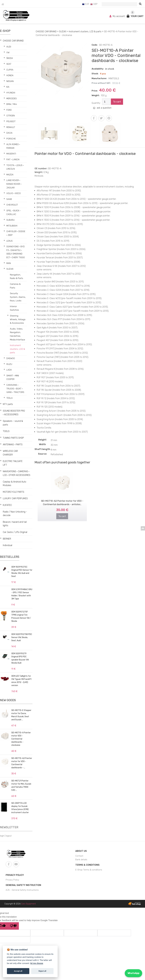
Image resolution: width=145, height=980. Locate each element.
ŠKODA (10, 58)
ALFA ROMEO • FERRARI (13, 146)
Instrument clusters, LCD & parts (17, 349)
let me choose (37, 963)
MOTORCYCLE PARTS (14, 492)
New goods (8, 700)
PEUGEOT (11, 121)
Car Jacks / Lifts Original (15, 532)
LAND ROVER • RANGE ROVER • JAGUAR (14, 184)
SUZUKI (10, 269)
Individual (8, 545)
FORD (9, 110)
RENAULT (11, 127)
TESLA (9, 398)
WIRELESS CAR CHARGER (10, 453)
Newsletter (9, 827)
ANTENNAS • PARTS (13, 444)
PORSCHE (11, 139)
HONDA (10, 75)
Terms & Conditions (87, 865)
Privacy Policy (15, 875)
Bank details (81, 860)
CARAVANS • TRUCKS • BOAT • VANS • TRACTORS (15, 389)
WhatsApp (133, 973)
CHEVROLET (12, 205)
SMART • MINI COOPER (13, 377)
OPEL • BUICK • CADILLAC (13, 212)
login (2, 836)
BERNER (7, 539)
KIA (8, 87)
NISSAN (10, 81)
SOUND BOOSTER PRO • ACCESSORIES (14, 413)
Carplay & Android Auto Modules (15, 484)
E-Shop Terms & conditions (89, 870)
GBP (94, 4)
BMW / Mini (12, 104)
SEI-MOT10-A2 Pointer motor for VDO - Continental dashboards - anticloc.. (62, 498)
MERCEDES (12, 99)
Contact (79, 856)
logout (9, 836)
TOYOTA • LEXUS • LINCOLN (15, 167)
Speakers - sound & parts (13, 423)
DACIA (9, 133)
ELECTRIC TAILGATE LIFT (13, 463)
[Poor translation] (13, 926)
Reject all (42, 971)
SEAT (9, 64)
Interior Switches (14, 308)
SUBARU (10, 220)
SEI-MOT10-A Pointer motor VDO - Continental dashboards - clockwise (21, 739)
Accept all (18, 971)
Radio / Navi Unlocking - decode (15, 514)
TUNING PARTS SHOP (13, 438)
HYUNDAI (11, 93)
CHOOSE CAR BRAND (13, 41)
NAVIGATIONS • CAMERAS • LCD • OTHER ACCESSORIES (17, 473)
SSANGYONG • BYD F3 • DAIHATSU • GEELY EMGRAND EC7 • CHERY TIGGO (16, 252)
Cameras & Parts (15, 286)
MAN (9, 263)
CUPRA (10, 70)
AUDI (9, 47)
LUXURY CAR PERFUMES (15, 498)
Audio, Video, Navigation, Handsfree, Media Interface (17, 334)
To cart (117, 102)
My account (117, 16)
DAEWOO (11, 358)
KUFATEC (7, 505)
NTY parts (8, 404)
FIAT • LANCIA (13, 160)
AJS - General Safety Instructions (22, 890)
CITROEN (11, 116)
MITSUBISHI (12, 226)
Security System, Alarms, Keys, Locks (18, 297)
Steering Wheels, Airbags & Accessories (18, 319)
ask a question (102, 108)
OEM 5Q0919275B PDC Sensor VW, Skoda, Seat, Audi (22, 637)
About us (81, 851)
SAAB (9, 199)
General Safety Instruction (23, 885)
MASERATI (11, 154)
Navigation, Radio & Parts (16, 277)
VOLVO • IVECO (14, 193)
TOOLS (6, 431)
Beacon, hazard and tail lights (15, 524)
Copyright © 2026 (20, 904)
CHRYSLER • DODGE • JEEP (16, 233)
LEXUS (9, 241)
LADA (9, 370)
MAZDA (10, 175)
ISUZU (9, 364)
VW (8, 53)
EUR (86, 4)
